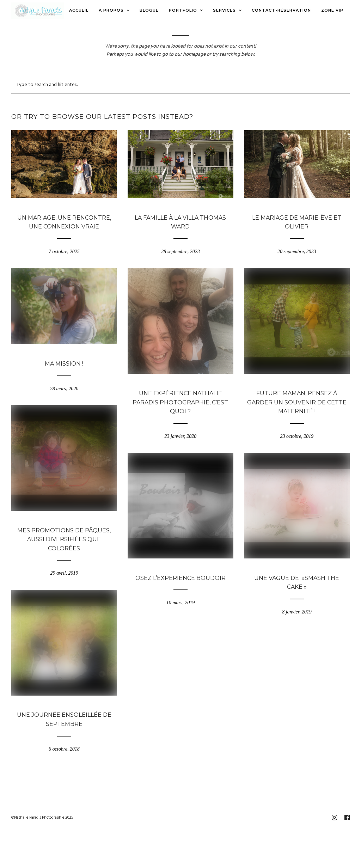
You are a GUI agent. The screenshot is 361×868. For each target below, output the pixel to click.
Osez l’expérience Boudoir (180, 578)
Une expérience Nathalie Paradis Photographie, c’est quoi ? (180, 402)
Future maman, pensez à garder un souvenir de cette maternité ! (297, 402)
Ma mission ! (64, 364)
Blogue (64, 208)
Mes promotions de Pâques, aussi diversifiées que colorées (64, 539)
